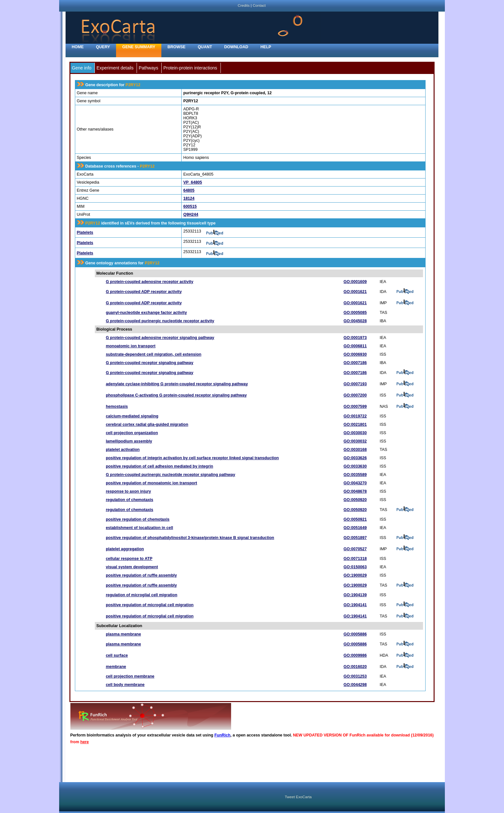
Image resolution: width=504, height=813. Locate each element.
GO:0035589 (355, 475)
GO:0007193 (355, 384)
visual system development (132, 567)
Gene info (82, 68)
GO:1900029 (355, 575)
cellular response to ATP (129, 559)
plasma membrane (123, 634)
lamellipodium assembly (129, 441)
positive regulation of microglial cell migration (150, 605)
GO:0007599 (355, 406)
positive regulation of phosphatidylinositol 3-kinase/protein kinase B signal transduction (190, 538)
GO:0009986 (355, 655)
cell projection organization (132, 433)
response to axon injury (128, 491)
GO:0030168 (355, 450)
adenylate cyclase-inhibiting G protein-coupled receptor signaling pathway (177, 384)
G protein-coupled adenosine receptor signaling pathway (160, 338)
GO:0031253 (355, 676)
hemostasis (117, 406)
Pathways (148, 68)
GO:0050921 (355, 519)
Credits (243, 5)
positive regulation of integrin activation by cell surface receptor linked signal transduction (192, 458)
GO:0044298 (355, 685)
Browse (176, 47)
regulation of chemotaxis (130, 500)
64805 (189, 190)
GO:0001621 (355, 292)
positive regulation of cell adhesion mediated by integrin (159, 466)
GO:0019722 (355, 416)
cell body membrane (125, 685)
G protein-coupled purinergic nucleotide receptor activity (160, 321)
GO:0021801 (355, 425)
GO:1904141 (355, 605)
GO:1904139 (355, 595)
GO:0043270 (355, 483)
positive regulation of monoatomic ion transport (151, 483)
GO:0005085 (355, 313)
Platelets (85, 233)
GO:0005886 (355, 634)
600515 (190, 206)
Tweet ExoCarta (298, 797)
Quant (205, 47)
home (78, 47)
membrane (116, 667)
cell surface (117, 655)
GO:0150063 (355, 567)
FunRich (222, 735)
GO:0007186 (355, 363)
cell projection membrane (130, 676)
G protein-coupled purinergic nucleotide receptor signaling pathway (171, 475)
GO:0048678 (355, 491)
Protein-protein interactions (190, 68)
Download (236, 47)
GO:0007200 (355, 395)
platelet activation (123, 450)
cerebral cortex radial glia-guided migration (147, 425)
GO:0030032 (355, 441)
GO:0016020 (355, 667)
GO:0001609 (355, 282)
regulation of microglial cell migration (141, 595)
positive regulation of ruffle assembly (141, 575)
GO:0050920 (355, 500)
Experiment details (115, 68)
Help (266, 47)
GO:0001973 (355, 338)
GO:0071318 (355, 559)
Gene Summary (139, 47)
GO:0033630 (355, 466)
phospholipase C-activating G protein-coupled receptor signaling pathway (176, 395)
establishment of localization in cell (139, 528)
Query (103, 47)
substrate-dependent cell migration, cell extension (153, 354)
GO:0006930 (355, 354)
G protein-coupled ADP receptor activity (144, 292)
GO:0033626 (355, 458)
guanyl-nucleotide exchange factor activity (146, 313)
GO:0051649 (355, 528)
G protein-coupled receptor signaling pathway (149, 363)
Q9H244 (191, 215)
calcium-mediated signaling (132, 416)
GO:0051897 (355, 538)
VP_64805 (193, 182)
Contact (259, 5)
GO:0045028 (355, 321)
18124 (189, 198)
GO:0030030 (355, 433)
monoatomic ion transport (130, 346)
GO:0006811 (355, 346)
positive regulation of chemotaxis (138, 519)
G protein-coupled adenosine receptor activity (149, 282)
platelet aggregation (125, 549)
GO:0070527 (355, 549)
